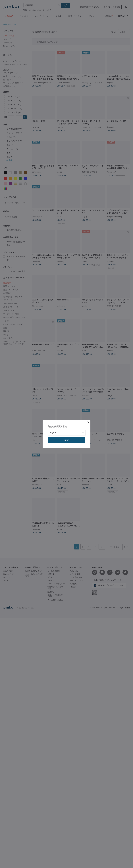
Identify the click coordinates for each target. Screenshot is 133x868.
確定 (66, 440)
